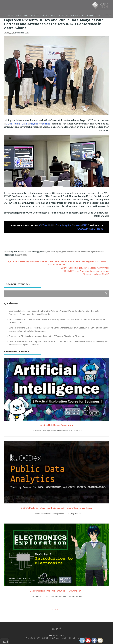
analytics (46, 259)
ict (73, 259)
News (29, 259)
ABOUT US (21, 15)
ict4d (77, 259)
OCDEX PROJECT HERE (90, 236)
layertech (95, 259)
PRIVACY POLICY (57, 635)
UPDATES (34, 15)
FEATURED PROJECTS (70, 15)
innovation (85, 259)
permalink (22, 262)
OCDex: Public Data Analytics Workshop (27, 131)
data (53, 259)
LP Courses (56, 617)
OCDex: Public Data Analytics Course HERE (63, 233)
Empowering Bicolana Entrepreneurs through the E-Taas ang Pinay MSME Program (47, 344)
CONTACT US (93, 15)
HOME (10, 15)
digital (58, 259)
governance (67, 259)
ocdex (102, 259)
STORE (108, 15)
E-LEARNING (48, 15)
